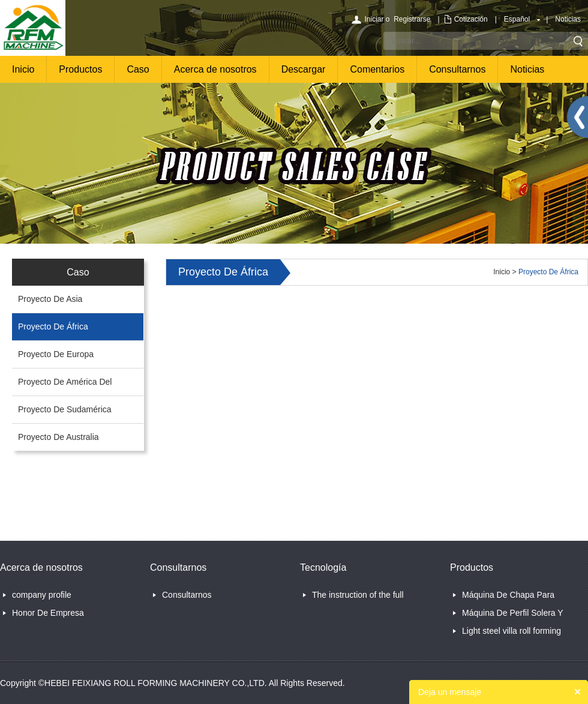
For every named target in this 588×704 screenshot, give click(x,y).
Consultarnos (457, 69)
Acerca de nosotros (215, 69)
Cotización (471, 19)
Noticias (568, 19)
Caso (138, 69)
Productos (80, 69)
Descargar (304, 69)
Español (517, 19)
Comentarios (377, 69)
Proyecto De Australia (58, 437)
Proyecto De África (53, 326)
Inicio (23, 69)
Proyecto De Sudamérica (65, 409)
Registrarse (412, 19)
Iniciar (374, 19)
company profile (42, 595)
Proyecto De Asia (50, 299)
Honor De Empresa (48, 613)
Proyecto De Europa (56, 354)
